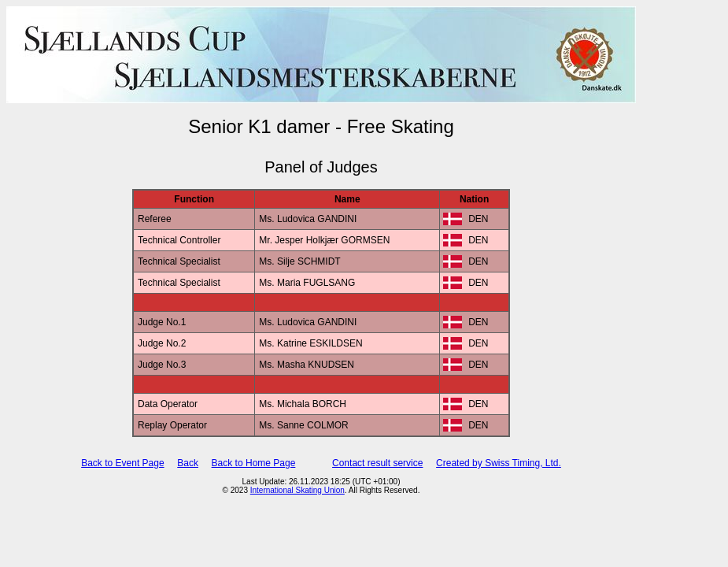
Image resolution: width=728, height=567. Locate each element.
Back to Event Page (122, 463)
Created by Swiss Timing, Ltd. (499, 463)
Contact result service (377, 463)
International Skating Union (297, 490)
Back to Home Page (254, 463)
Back (188, 463)
